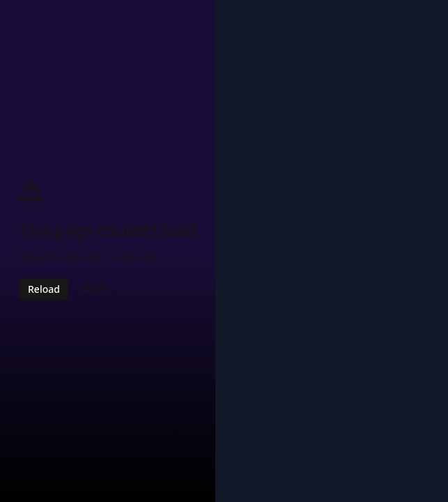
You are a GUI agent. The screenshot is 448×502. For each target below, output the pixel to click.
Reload (44, 289)
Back (94, 289)
